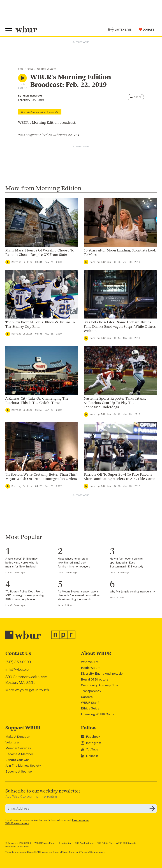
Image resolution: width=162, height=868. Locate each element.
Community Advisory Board (101, 685)
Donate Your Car (17, 760)
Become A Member (19, 754)
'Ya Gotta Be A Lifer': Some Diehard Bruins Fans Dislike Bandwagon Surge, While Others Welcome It (120, 327)
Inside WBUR (90, 668)
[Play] (8, 262)
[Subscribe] (152, 809)
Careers (87, 697)
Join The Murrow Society (23, 766)
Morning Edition (46, 69)
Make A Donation (18, 737)
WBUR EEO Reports (126, 843)
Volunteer (12, 742)
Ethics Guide (90, 708)
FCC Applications (84, 843)
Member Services (18, 748)
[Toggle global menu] (9, 30)
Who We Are (90, 662)
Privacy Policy (68, 852)
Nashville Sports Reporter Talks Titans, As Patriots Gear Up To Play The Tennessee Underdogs (115, 403)
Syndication (65, 843)
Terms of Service (89, 852)
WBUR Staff (90, 703)
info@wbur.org (18, 669)
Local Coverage (15, 573)
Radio (30, 69)
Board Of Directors (95, 679)
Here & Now (65, 605)
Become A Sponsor (19, 771)
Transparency (91, 691)
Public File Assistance (17, 847)
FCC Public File (105, 843)
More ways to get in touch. (27, 690)
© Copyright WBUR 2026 (18, 843)
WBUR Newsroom (32, 96)
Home (21, 69)
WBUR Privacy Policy (45, 843)
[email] (81, 808)
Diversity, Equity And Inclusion (103, 674)
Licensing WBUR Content (99, 714)
